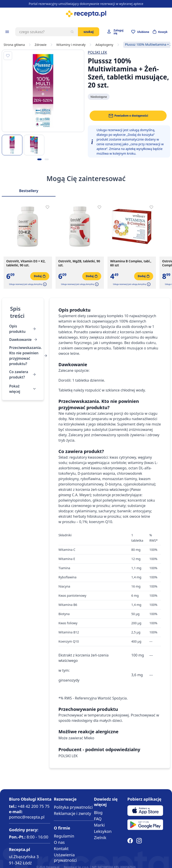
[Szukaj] (72, 32)
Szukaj (89, 32)
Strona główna (14, 45)
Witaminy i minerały (71, 45)
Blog (98, 812)
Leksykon (103, 831)
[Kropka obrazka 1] (39, 159)
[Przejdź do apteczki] (140, 32)
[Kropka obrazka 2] (47, 159)
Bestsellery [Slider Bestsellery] (29, 191)
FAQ (98, 819)
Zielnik (100, 838)
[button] (44, 284)
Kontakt (61, 849)
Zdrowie (41, 45)
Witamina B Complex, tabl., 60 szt (131, 263)
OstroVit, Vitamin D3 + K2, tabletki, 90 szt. (26, 263)
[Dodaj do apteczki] (8, 56)
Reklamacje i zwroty (72, 813)
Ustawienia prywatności (65, 857)
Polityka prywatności (73, 807)
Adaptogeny (104, 45)
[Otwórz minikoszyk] (160, 32)
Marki (99, 825)
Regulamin (64, 836)
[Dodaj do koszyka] (40, 276)
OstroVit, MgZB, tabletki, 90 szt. (79, 263)
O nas (59, 842)
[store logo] (86, 14)
